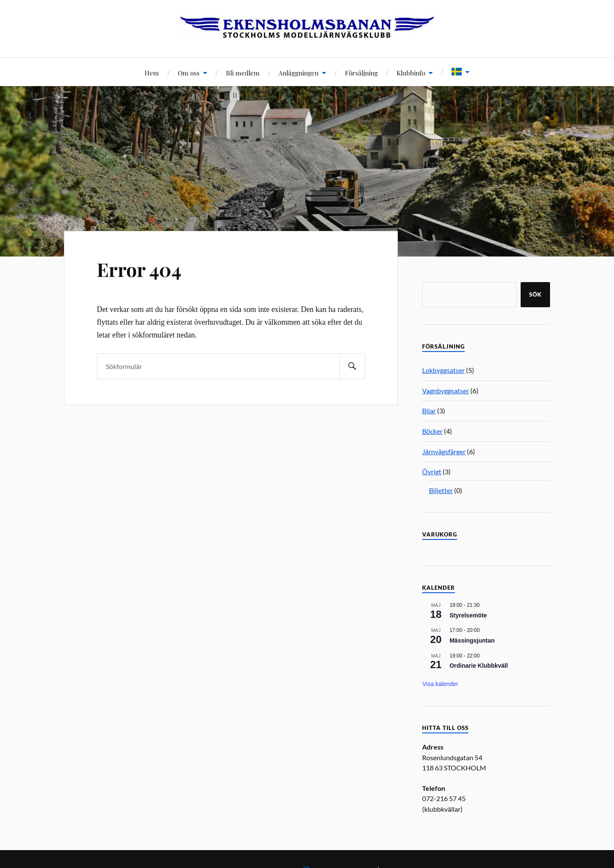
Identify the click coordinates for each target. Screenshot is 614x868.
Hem (152, 73)
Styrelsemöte (468, 615)
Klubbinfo (411, 73)
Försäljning (361, 73)
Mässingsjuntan (472, 640)
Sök (535, 294)
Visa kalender (440, 684)
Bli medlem (243, 73)
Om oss (189, 73)
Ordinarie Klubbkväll (479, 666)
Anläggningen (298, 73)
